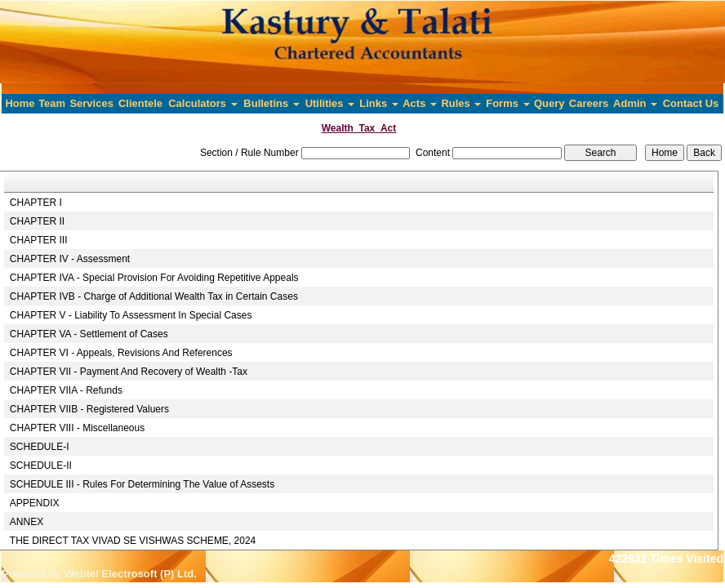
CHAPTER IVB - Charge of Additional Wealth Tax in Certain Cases (154, 296)
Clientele (140, 103)
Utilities (330, 103)
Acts (420, 103)
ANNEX (27, 522)
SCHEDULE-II (41, 465)
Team (52, 103)
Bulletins (271, 103)
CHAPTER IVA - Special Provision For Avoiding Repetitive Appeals (154, 278)
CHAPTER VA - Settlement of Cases (89, 334)
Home (20, 103)
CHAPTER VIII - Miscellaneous (77, 428)
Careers (589, 103)
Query (549, 103)
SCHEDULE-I (40, 447)
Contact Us (691, 103)
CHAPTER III (39, 240)
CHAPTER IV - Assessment (70, 259)
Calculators (202, 103)
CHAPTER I (36, 203)
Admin (635, 103)
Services (91, 103)
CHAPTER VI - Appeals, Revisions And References (121, 353)
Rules (461, 103)
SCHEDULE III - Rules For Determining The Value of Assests (142, 484)
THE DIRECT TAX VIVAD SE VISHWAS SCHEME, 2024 (133, 541)
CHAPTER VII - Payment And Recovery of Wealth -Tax (129, 372)
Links (379, 103)
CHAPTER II (37, 221)
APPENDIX (35, 503)
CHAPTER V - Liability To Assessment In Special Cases (131, 315)
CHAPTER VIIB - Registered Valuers (89, 409)
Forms (507, 103)
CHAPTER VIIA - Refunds (66, 390)
